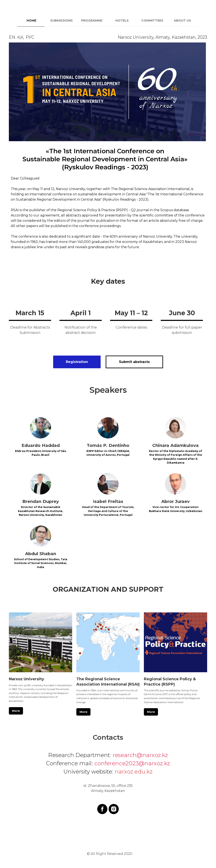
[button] (134, 362)
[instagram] (114, 809)
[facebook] (102, 809)
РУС (30, 37)
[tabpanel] (108, 147)
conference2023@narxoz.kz (132, 763)
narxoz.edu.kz (134, 772)
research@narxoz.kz (140, 755)
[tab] (32, 23)
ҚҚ (20, 37)
